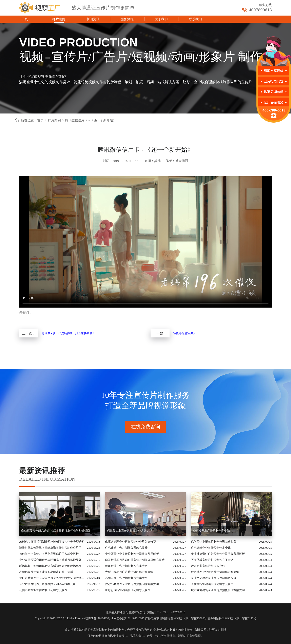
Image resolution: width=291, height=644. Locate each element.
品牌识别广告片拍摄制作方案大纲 (126, 578)
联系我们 (195, 19)
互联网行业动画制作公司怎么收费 (212, 584)
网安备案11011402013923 (129, 618)
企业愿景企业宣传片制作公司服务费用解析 (132, 554)
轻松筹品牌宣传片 (185, 333)
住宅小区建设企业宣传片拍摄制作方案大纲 (132, 584)
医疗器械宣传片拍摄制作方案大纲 (212, 560)
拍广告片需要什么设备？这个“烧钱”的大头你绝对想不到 (52, 578)
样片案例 (59, 19)
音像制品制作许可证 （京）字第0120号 (232, 618)
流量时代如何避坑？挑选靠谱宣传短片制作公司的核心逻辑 (52, 548)
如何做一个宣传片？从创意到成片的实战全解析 (49, 554)
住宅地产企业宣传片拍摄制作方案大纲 (215, 572)
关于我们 (161, 19)
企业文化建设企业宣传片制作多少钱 (214, 578)
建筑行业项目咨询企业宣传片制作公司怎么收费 (135, 560)
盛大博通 (71, 630)
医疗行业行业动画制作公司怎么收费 (128, 590)
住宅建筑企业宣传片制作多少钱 (211, 548)
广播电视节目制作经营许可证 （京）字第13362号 (176, 618)
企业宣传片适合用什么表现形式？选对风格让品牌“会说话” (52, 560)
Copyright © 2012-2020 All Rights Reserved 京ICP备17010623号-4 (74, 618)
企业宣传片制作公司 (194, 630)
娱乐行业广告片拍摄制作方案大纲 (126, 566)
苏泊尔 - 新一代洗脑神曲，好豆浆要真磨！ (69, 333)
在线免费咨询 (145, 427)
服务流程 (127, 19)
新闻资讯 (93, 19)
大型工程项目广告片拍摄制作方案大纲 (129, 572)
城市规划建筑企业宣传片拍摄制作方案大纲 (218, 590)
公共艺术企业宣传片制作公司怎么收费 (43, 590)
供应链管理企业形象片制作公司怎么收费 (131, 542)
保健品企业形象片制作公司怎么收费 (214, 542)
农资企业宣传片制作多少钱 (208, 566)
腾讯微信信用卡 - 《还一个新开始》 (91, 120)
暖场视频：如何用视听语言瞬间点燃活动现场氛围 (50, 566)
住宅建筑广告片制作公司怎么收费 (126, 548)
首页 (25, 19)
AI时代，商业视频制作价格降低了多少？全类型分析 (52, 542)
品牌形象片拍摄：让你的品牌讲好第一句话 (46, 572)
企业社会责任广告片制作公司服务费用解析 (218, 554)
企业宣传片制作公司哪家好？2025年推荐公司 (47, 584)
